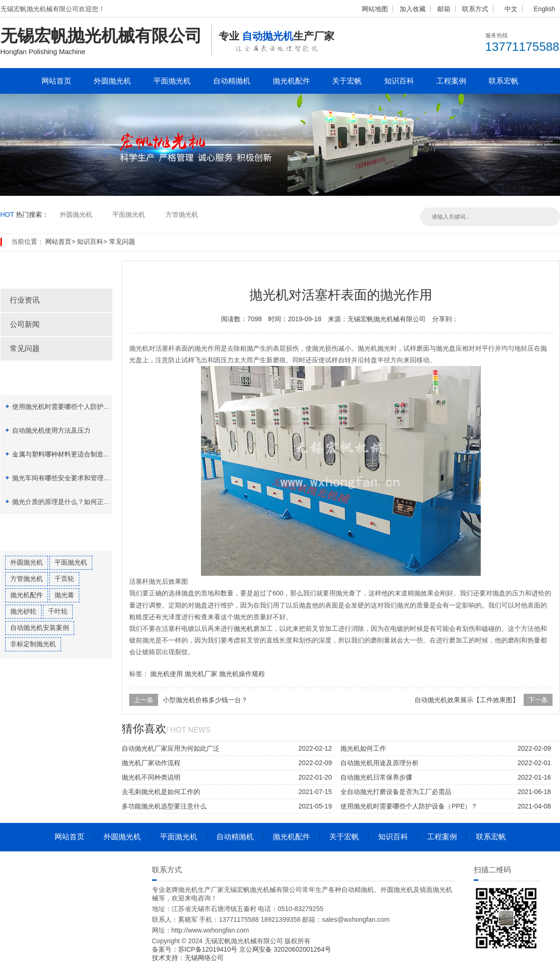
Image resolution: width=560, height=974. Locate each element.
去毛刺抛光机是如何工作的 (161, 792)
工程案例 (451, 81)
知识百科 (399, 81)
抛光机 (243, 629)
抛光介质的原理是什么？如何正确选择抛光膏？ (81, 502)
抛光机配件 (291, 81)
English (545, 9)
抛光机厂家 (201, 674)
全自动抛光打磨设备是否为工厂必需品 (396, 792)
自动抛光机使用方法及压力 (51, 430)
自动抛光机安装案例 (40, 628)
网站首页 (56, 81)
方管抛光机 (182, 214)
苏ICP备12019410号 (209, 949)
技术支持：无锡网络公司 (188, 958)
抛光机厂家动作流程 (151, 763)
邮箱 (444, 9)
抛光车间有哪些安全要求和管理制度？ (68, 478)
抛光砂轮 (23, 611)
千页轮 (64, 579)
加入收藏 (413, 9)
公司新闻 (25, 324)
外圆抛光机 (112, 81)
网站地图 (375, 9)
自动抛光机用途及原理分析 (380, 763)
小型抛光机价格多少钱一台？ (205, 700)
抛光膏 (64, 595)
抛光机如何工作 (363, 748)
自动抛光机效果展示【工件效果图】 (467, 700)
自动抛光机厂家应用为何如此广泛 (171, 748)
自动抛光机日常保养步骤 (376, 777)
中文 (511, 9)
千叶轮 (58, 611)
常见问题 (122, 242)
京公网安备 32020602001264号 (285, 949)
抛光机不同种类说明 (151, 777)
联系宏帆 (504, 81)
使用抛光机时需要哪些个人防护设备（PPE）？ (81, 407)
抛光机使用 (166, 674)
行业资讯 (25, 300)
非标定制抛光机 (33, 644)
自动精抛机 (232, 81)
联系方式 (475, 9)
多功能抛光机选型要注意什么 (164, 806)
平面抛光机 (172, 81)
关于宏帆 (347, 81)
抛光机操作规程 (242, 674)
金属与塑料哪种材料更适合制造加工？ (68, 454)
